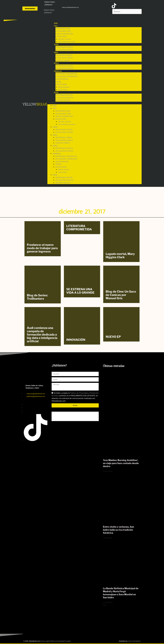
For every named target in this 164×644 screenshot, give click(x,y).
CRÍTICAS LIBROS (63, 60)
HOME (56, 23)
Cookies (68, 641)
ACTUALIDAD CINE (63, 31)
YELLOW (29, 104)
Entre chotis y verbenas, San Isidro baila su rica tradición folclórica (119, 530)
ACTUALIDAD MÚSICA (64, 68)
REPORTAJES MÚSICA (64, 66)
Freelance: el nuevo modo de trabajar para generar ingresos (42, 248)
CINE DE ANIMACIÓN (64, 34)
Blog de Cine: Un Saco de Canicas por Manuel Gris (121, 295)
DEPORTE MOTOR (63, 100)
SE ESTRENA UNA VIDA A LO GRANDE (80, 291)
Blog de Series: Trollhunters (37, 297)
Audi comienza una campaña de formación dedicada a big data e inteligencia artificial (42, 335)
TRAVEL (59, 82)
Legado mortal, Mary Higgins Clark (120, 256)
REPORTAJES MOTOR (64, 95)
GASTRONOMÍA (62, 79)
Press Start (62, 90)
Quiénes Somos (49, 2)
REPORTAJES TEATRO (64, 47)
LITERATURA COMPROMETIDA (79, 228)
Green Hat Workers (134, 641)
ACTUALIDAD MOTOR (64, 98)
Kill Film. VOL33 (64, 39)
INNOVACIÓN (76, 340)
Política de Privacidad (57, 641)
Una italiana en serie (67, 42)
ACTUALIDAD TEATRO (64, 50)
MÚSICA (56, 63)
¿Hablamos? (48, 5)
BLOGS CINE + (61, 36)
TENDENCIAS (58, 71)
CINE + (56, 26)
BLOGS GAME (61, 84)
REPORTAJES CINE (63, 28)
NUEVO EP (113, 337)
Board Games (64, 87)
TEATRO (56, 45)
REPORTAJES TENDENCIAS (66, 74)
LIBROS (56, 53)
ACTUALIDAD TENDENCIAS (67, 76)
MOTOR (56, 93)
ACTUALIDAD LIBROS (64, 58)
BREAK (42, 104)
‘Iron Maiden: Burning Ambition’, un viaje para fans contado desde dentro (121, 463)
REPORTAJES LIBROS (64, 55)
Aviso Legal (45, 641)
